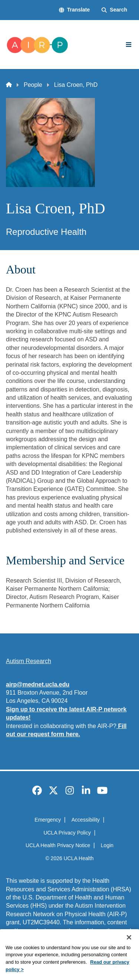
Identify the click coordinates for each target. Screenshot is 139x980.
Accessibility (86, 820)
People (33, 85)
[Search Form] (114, 10)
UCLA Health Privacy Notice (58, 845)
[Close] (129, 948)
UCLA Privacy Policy (67, 833)
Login (107, 845)
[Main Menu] (129, 45)
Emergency (48, 820)
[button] (74, 10)
